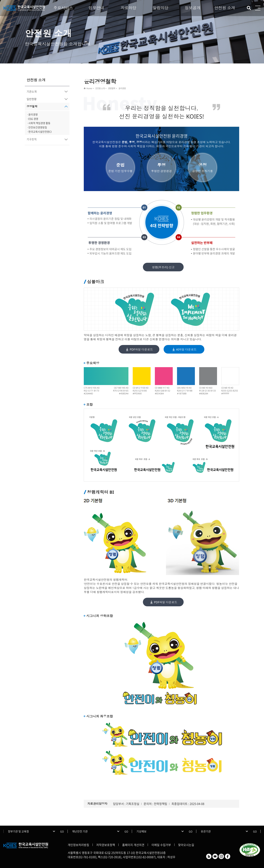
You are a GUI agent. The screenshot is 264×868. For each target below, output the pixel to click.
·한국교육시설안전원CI (39, 132)
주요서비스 (63, 8)
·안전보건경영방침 (37, 127)
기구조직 (32, 139)
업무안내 (96, 8)
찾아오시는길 (186, 845)
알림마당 (161, 8)
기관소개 (32, 92)
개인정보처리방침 (78, 845)
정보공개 (193, 8)
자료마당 (128, 8)
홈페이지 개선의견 (133, 845)
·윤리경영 (32, 114)
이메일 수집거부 (161, 845)
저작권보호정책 (106, 845)
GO (62, 831)
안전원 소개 (225, 8)
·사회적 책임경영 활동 (39, 123)
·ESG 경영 (33, 119)
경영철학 (32, 106)
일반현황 (32, 99)
